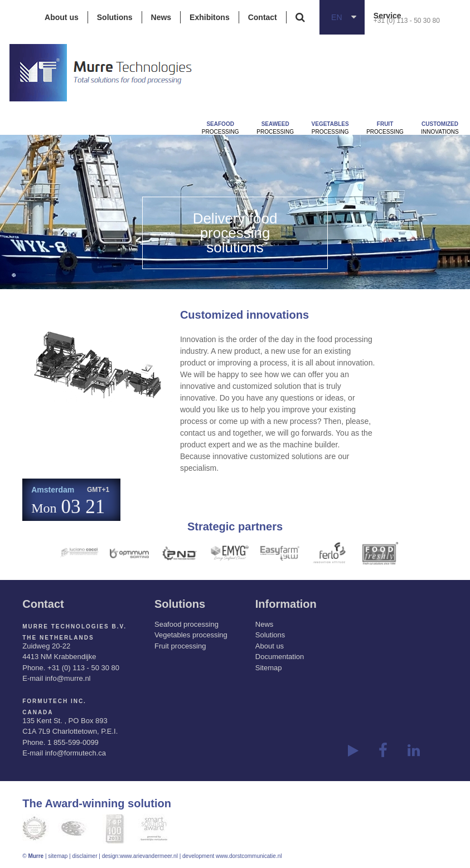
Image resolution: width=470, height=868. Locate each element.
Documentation (280, 657)
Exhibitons (210, 17)
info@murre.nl (68, 678)
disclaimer (85, 856)
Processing (221, 128)
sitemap (58, 856)
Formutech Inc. (54, 701)
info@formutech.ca (76, 753)
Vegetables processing (191, 635)
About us (62, 17)
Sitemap (269, 668)
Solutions (115, 17)
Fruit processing (180, 646)
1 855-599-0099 (73, 742)
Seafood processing (186, 624)
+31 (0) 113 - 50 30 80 (407, 21)
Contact (263, 17)
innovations (440, 128)
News (161, 17)
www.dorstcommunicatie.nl (249, 856)
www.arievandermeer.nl (149, 856)
